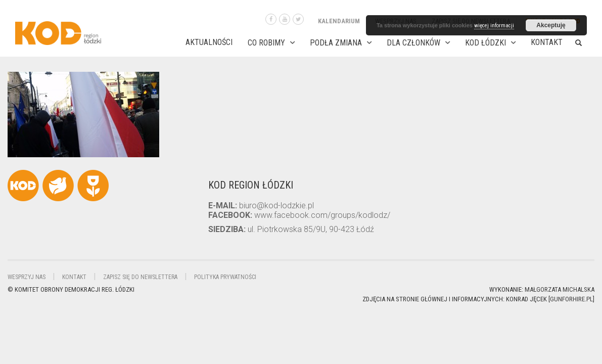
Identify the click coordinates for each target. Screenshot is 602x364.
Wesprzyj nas (27, 277)
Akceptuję (551, 25)
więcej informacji (494, 26)
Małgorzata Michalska (560, 289)
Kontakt (547, 42)
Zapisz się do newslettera (140, 277)
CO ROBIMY (266, 43)
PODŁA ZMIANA (336, 43)
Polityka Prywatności (225, 277)
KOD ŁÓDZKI (485, 43)
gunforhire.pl (571, 299)
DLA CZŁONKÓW (413, 43)
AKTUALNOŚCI (209, 42)
